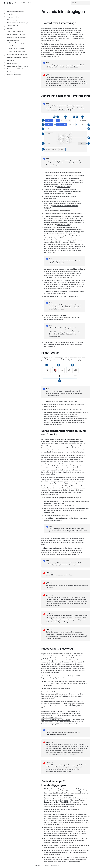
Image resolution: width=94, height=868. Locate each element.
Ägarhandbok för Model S (16, 11)
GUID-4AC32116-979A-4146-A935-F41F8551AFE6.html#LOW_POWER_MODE (61, 718)
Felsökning (11, 72)
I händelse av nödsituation (16, 69)
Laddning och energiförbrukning (18, 57)
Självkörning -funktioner (15, 31)
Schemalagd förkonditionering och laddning (59, 277)
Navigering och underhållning (17, 54)
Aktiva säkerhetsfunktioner (16, 34)
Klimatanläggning (13, 40)
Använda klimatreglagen (17, 43)
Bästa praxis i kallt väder (17, 49)
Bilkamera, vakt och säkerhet (17, 37)
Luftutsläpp (13, 46)
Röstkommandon (65, 110)
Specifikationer (12, 63)
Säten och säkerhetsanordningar (18, 23)
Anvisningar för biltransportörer (18, 66)
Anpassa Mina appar (53, 165)
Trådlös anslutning (13, 26)
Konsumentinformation (15, 75)
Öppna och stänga (13, 17)
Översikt (10, 14)
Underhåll (11, 60)
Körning (10, 29)
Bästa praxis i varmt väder (17, 52)
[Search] (81, 3)
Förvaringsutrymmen (14, 20)
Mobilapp (44, 708)
